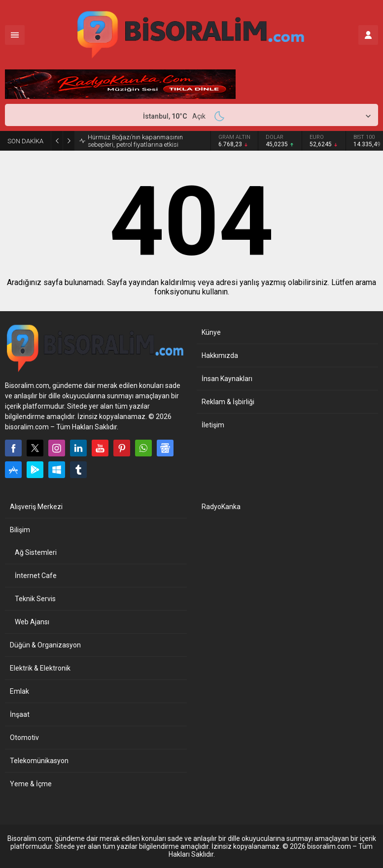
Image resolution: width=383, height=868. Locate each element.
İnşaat (20, 714)
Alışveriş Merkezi (36, 507)
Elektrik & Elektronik (40, 668)
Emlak (19, 691)
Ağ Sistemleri (36, 552)
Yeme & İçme (31, 784)
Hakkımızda (220, 355)
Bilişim (20, 530)
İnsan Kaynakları (227, 379)
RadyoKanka (221, 507)
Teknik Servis (35, 599)
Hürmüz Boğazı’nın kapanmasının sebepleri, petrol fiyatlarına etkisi (135, 141)
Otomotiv (24, 738)
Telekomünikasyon (39, 761)
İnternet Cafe (36, 576)
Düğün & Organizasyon (45, 645)
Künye (211, 332)
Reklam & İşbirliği (228, 402)
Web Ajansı (32, 622)
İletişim (213, 425)
